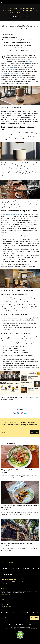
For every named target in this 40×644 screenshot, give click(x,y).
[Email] (15, 432)
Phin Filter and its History (10, 37)
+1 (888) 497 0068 (6, 607)
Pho (15, 68)
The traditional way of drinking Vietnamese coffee (17, 40)
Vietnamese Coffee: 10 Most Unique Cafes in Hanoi (18, 543)
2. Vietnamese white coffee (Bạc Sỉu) (15, 48)
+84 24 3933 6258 (6, 584)
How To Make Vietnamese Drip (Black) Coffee (16, 43)
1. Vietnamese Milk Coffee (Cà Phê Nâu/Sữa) (18, 45)
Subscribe (34, 432)
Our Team (26, 569)
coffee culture (29, 62)
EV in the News (5, 569)
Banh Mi (9, 68)
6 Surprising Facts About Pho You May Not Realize (17, 470)
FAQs (33, 569)
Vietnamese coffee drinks (12, 214)
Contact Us (16, 569)
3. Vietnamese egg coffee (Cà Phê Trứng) (17, 51)
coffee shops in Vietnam (12, 74)
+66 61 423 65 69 (5, 595)
